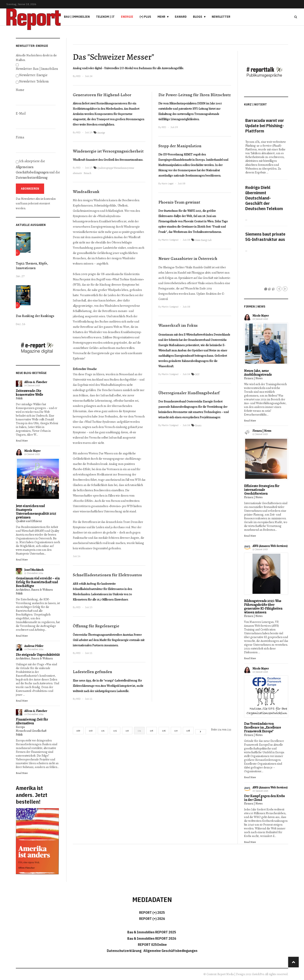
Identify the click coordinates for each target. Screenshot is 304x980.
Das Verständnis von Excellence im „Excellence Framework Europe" (263, 728)
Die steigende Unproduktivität (38, 655)
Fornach (87, 173)
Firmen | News (253, 378)
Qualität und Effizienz (29, 521)
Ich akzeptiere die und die (38, 169)
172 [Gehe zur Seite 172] (115, 731)
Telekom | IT (105, 17)
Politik (19, 398)
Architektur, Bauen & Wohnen (34, 590)
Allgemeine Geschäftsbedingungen (170, 951)
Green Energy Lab (203, 240)
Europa (20, 727)
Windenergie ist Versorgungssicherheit (108, 151)
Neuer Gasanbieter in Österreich (188, 258)
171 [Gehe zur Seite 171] (103, 731)
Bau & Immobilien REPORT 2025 (152, 932)
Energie (127, 17)
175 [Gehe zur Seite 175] (152, 731)
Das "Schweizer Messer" (113, 57)
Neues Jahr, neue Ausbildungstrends (258, 373)
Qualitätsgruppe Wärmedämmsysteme (116, 168)
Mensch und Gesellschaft (31, 731)
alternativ (77, 173)
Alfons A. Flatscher (36, 382)
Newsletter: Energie (33, 75)
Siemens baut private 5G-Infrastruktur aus (265, 237)
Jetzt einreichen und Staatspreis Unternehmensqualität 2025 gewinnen (36, 512)
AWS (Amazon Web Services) (270, 546)
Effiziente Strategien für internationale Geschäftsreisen (262, 490)
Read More (22, 441)
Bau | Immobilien (77, 17)
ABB (76, 584)
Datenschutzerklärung (32, 178)
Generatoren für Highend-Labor (102, 95)
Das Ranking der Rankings (35, 316)
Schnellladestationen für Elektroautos (107, 575)
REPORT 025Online (152, 945)
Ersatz (198, 425)
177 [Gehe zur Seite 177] (176, 731)
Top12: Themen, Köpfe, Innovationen (32, 266)
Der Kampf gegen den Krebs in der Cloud (264, 798)
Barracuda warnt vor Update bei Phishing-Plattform (265, 126)
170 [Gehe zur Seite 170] (91, 731)
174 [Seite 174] (139, 731)
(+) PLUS (145, 17)
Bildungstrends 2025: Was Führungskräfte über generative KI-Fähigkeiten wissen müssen (263, 607)
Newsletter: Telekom (34, 81)
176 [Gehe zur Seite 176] (164, 731)
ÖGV (197, 374)
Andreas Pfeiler (34, 646)
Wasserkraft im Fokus (178, 325)
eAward (181, 17)
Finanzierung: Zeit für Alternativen (32, 721)
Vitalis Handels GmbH (198, 267)
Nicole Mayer (32, 451)
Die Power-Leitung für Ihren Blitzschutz (195, 95)
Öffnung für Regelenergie (96, 626)
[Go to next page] (201, 732)
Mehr (161, 17)
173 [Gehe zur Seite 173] (127, 731)
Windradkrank (86, 192)
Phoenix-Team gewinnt (179, 202)
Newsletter (221, 17)
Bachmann (145, 68)
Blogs (198, 17)
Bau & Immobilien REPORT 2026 (152, 938)
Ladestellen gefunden (92, 672)
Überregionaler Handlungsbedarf (189, 393)
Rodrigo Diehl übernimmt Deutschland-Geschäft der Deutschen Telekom (264, 198)
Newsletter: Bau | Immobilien (37, 69)
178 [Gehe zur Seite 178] (188, 731)
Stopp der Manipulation (180, 146)
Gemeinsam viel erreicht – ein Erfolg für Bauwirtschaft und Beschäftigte (38, 582)
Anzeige (101, 133)
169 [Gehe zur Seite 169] (78, 731)
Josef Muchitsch (34, 570)
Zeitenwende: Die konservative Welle (29, 393)
